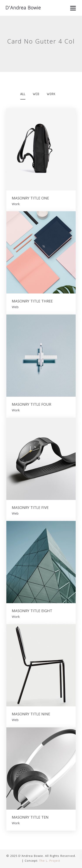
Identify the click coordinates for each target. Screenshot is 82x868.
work (51, 94)
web (36, 94)
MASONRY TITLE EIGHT (32, 611)
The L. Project (50, 861)
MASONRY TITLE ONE (30, 199)
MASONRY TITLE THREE (32, 302)
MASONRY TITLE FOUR (31, 405)
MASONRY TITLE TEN (30, 818)
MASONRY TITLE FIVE (30, 508)
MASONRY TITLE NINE (31, 715)
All (23, 94)
